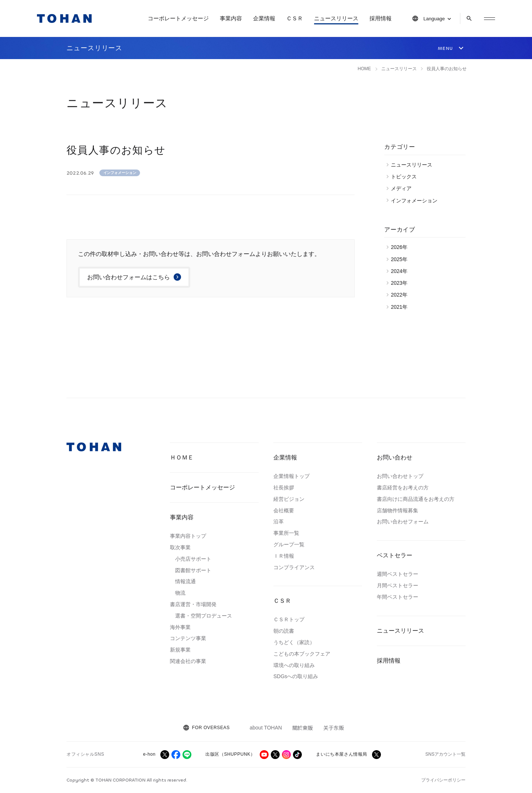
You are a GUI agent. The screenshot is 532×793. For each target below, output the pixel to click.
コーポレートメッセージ (178, 18)
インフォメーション (120, 173)
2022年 (401, 295)
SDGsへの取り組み (296, 676)
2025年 (401, 259)
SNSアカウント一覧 (445, 754)
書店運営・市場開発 (193, 604)
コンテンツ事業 (188, 638)
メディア (403, 188)
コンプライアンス (294, 567)
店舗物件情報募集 (398, 510)
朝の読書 (284, 631)
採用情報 (381, 18)
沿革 (279, 522)
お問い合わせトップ (400, 476)
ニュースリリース (336, 18)
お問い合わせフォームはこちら (129, 277)
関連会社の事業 (188, 661)
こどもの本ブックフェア (302, 654)
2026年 (401, 247)
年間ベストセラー (398, 597)
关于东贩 (334, 728)
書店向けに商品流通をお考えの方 (416, 499)
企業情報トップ (291, 476)
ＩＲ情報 (284, 556)
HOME (364, 69)
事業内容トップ (188, 536)
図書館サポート (193, 570)
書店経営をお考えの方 (403, 488)
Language (434, 19)
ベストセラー (395, 555)
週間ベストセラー (398, 574)
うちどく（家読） (294, 642)
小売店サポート (193, 559)
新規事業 (180, 650)
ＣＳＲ (295, 18)
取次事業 (180, 547)
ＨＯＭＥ (182, 457)
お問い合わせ (395, 457)
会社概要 (284, 510)
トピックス (406, 177)
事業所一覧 (286, 533)
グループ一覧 (289, 544)
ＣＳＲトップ (289, 619)
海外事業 (180, 627)
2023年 (401, 283)
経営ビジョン (289, 499)
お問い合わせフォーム (403, 522)
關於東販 (303, 728)
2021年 (401, 307)
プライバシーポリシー (443, 780)
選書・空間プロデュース (204, 616)
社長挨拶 (284, 488)
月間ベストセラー (398, 585)
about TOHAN (266, 728)
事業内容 (231, 18)
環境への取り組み (294, 665)
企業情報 (264, 18)
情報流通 (185, 581)
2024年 (401, 271)
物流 (180, 593)
